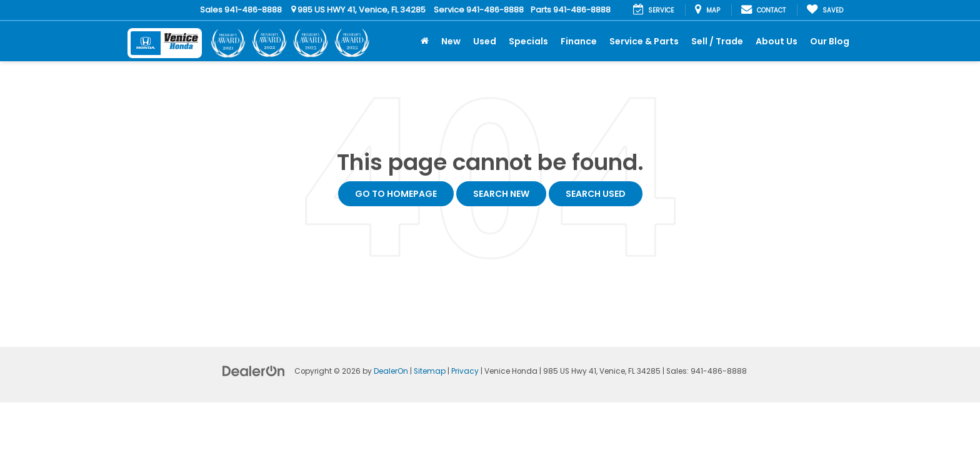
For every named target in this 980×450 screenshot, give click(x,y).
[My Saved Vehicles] (825, 10)
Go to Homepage (396, 194)
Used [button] (485, 41)
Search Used (596, 194)
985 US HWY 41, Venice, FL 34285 (358, 10)
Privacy (465, 371)
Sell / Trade (717, 41)
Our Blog (830, 41)
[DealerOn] (254, 371)
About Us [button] (777, 41)
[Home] (425, 41)
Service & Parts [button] (644, 41)
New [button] (451, 41)
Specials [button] (528, 41)
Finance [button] (579, 41)
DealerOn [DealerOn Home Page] (391, 371)
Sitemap (430, 371)
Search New (501, 194)
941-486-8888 (253, 10)
